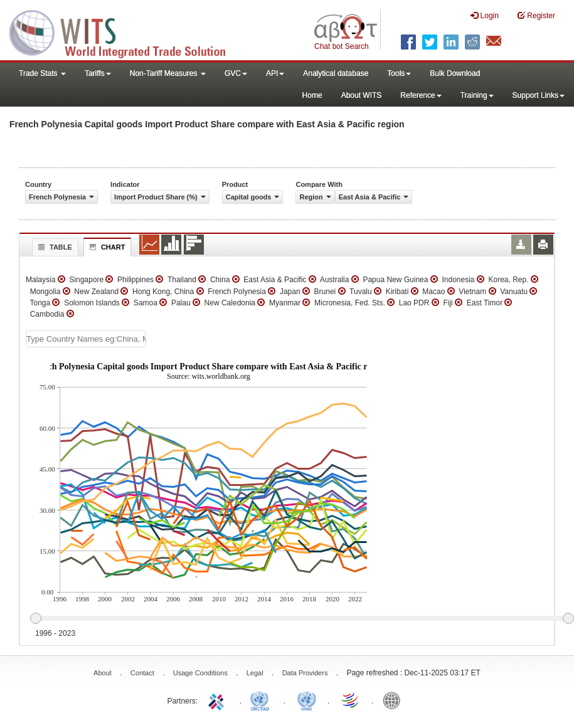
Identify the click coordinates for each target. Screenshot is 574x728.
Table (54, 247)
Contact (142, 673)
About (103, 673)
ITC (218, 700)
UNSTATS (307, 700)
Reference (421, 95)
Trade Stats (42, 73)
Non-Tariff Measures (168, 73)
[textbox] (86, 339)
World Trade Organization (351, 700)
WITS (125, 31)
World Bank (395, 700)
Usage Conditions (200, 673)
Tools (399, 73)
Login (485, 15)
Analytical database (336, 73)
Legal (255, 673)
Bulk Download (455, 73)
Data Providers (305, 673)
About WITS (362, 95)
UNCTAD (262, 700)
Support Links (539, 95)
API (275, 73)
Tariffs (98, 73)
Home (312, 95)
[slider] (302, 619)
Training (477, 95)
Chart (106, 247)
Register (536, 15)
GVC (236, 73)
